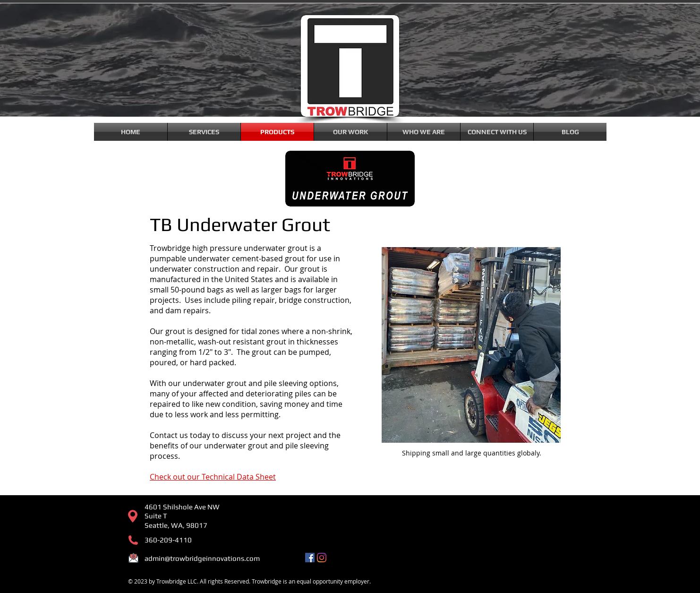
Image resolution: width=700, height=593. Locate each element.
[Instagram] (322, 558)
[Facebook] (310, 558)
